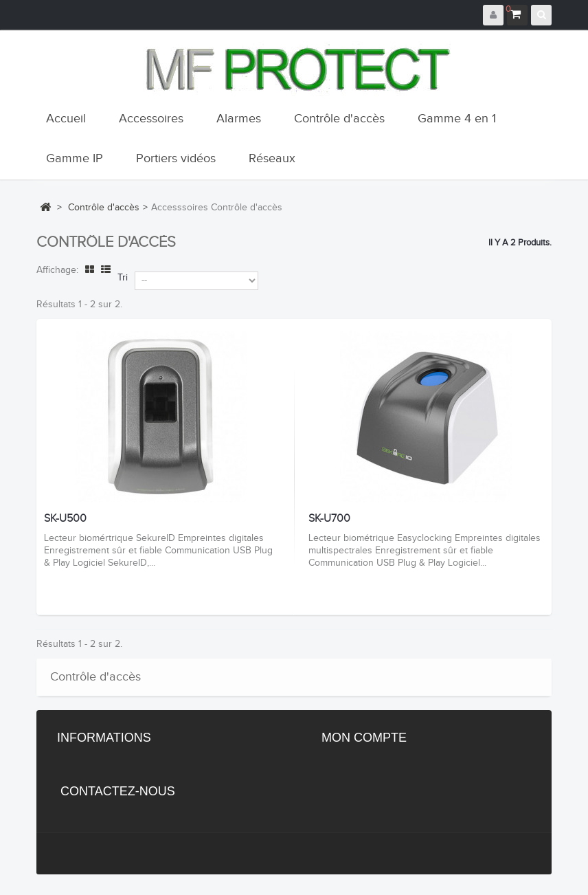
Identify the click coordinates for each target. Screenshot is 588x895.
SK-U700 (329, 519)
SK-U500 (65, 519)
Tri (123, 278)
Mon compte (364, 738)
